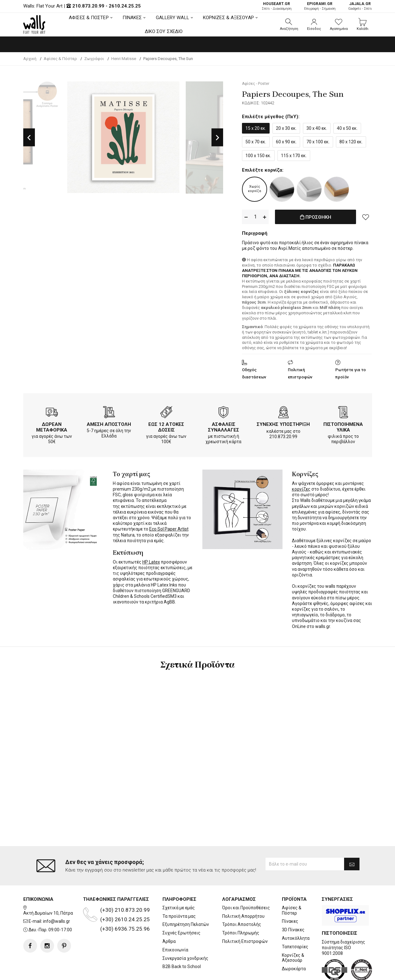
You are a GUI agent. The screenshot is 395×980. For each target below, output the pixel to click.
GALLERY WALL (173, 18)
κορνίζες (301, 489)
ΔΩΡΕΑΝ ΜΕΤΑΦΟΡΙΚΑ (52, 427)
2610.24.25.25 (125, 6)
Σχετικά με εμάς (179, 882)
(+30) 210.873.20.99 (125, 884)
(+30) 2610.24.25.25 (125, 894)
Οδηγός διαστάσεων (254, 373)
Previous (29, 138)
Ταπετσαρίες (295, 921)
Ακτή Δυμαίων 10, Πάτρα (48, 888)
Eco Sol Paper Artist (169, 529)
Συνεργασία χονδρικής (185, 933)
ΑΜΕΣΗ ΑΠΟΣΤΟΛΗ (109, 424)
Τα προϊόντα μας (179, 891)
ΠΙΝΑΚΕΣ (132, 18)
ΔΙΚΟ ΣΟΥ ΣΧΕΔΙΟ (164, 31)
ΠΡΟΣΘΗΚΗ (316, 217)
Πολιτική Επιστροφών (245, 916)
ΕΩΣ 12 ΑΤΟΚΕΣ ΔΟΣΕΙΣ (166, 427)
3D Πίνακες (293, 905)
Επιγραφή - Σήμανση (320, 6)
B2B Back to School (182, 941)
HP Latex (151, 562)
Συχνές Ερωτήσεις (181, 908)
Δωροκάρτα (294, 944)
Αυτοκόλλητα (296, 913)
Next (217, 138)
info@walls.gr (57, 896)
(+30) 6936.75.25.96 (125, 903)
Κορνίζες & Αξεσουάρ (293, 932)
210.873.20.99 (88, 6)
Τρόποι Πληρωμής (241, 908)
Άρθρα (169, 916)
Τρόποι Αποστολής (242, 899)
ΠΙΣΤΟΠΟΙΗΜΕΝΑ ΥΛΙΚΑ (343, 427)
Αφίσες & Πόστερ (292, 885)
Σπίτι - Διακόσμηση (277, 6)
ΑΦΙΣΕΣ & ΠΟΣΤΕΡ (89, 18)
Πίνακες (290, 896)
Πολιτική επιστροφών (300, 373)
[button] (289, 25)
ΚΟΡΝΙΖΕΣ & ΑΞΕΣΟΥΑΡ (228, 18)
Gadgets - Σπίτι (360, 6)
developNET (250, 972)
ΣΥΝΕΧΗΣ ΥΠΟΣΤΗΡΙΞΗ (283, 424)
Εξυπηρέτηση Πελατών (186, 899)
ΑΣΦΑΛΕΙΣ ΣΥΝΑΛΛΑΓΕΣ (224, 427)
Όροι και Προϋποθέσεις (246, 882)
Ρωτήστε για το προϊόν (351, 373)
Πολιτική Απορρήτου (243, 891)
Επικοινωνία (175, 924)
